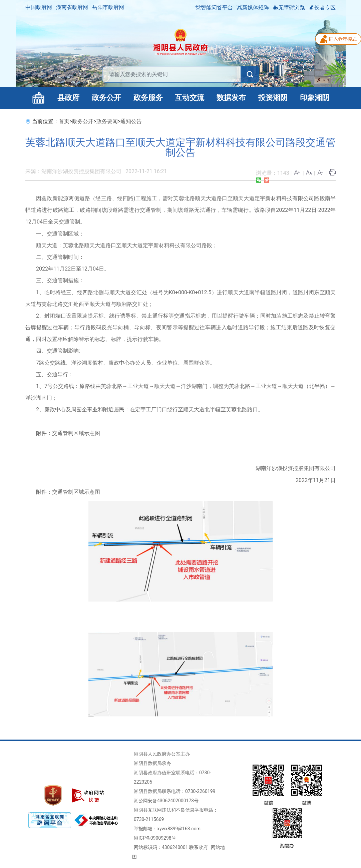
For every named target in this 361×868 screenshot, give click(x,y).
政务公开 (106, 98)
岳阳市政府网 (108, 7)
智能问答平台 (214, 8)
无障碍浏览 (289, 8)
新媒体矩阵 (253, 8)
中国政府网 (39, 7)
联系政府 (199, 847)
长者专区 (322, 8)
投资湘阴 (273, 98)
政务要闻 (107, 121)
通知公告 (131, 121)
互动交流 (190, 98)
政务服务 (148, 98)
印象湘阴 (315, 98)
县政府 (68, 98)
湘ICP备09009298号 (155, 838)
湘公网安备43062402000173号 (166, 801)
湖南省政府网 (72, 7)
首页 (64, 121)
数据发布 (231, 98)
